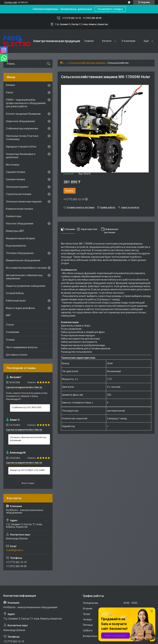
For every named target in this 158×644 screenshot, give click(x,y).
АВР (8, 315)
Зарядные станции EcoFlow (21, 147)
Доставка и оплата (17, 355)
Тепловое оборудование (20, 253)
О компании (128, 41)
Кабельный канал (16, 301)
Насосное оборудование (20, 224)
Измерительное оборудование (23, 260)
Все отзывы (28, 483)
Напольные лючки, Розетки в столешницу (22, 138)
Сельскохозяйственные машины (87, 63)
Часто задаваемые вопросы (22, 347)
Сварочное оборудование (20, 121)
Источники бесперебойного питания (26, 268)
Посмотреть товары (110, 9)
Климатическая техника (19, 209)
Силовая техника (15, 179)
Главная (89, 41)
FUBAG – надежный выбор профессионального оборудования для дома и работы (26, 103)
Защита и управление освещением (26, 286)
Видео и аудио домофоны (20, 308)
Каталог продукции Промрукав (23, 114)
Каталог (107, 41)
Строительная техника (19, 194)
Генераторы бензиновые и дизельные (21, 156)
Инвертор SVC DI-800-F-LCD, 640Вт (28, 470)
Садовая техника (15, 172)
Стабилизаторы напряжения (22, 128)
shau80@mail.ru (15, 550)
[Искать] (48, 64)
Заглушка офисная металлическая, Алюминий (28, 439)
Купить (70, 191)
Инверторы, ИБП (15, 231)
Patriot (10, 92)
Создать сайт (11, 2)
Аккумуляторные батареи (20, 238)
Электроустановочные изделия (24, 202)
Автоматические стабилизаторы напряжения (24, 277)
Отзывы (10, 340)
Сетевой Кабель (15, 293)
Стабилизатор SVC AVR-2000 (26, 407)
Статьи (10, 325)
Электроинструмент (17, 187)
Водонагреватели (16, 246)
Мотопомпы (13, 165)
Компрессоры (14, 216)
